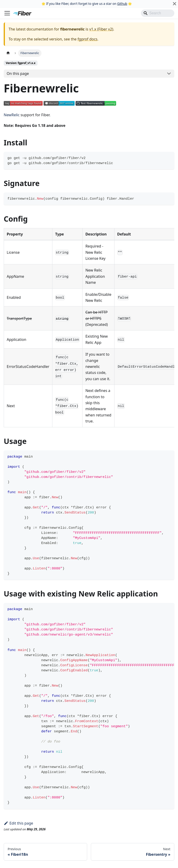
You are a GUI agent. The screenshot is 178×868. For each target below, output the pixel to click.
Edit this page (18, 823)
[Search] (158, 13)
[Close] (175, 4)
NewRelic (12, 115)
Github (122, 4)
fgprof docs (88, 39)
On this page (18, 73)
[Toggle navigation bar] (7, 13)
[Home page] (8, 53)
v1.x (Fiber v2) (101, 29)
